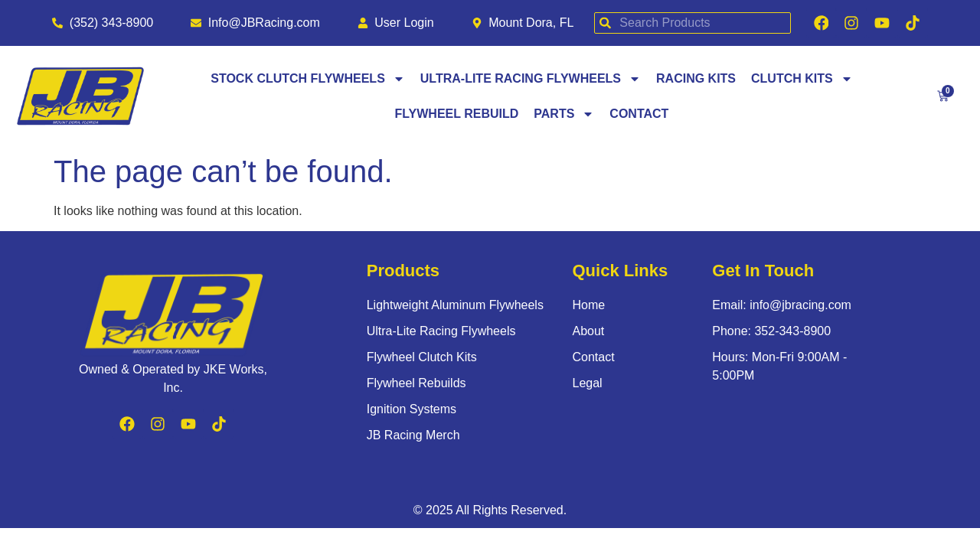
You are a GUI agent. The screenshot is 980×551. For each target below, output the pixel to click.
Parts (564, 116)
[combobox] (689, 24)
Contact (639, 115)
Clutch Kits (802, 80)
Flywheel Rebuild (457, 115)
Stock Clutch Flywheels (308, 80)
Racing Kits (696, 80)
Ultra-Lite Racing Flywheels (531, 80)
